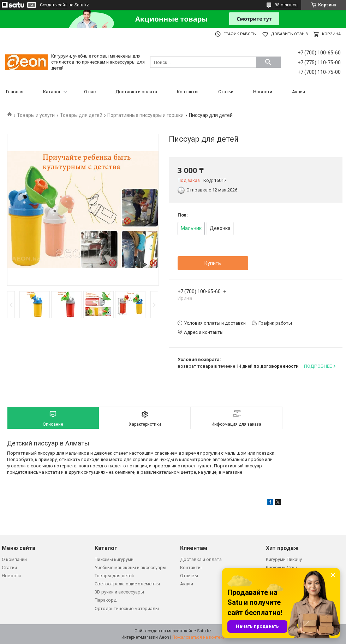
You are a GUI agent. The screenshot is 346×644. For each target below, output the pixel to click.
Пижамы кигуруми (114, 559)
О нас (90, 92)
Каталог (52, 92)
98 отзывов (286, 5)
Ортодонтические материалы (127, 608)
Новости (263, 92)
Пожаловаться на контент (198, 637)
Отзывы (189, 576)
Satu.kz (204, 631)
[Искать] (268, 62)
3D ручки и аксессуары (119, 592)
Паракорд (106, 600)
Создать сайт (53, 5)
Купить (213, 263)
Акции (299, 92)
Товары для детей (81, 115)
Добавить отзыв (289, 34)
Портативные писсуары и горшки (145, 115)
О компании (14, 559)
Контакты (188, 92)
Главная (15, 92)
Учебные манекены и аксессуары (130, 568)
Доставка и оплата (136, 92)
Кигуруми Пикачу (284, 559)
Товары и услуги (36, 115)
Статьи (226, 92)
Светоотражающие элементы (127, 584)
